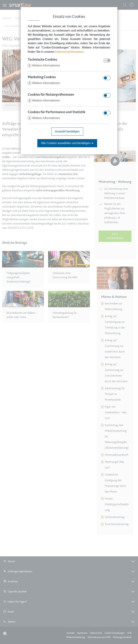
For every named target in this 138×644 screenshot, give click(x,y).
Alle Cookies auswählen (67, 143)
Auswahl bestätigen (67, 131)
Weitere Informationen (44, 65)
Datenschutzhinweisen (69, 52)
